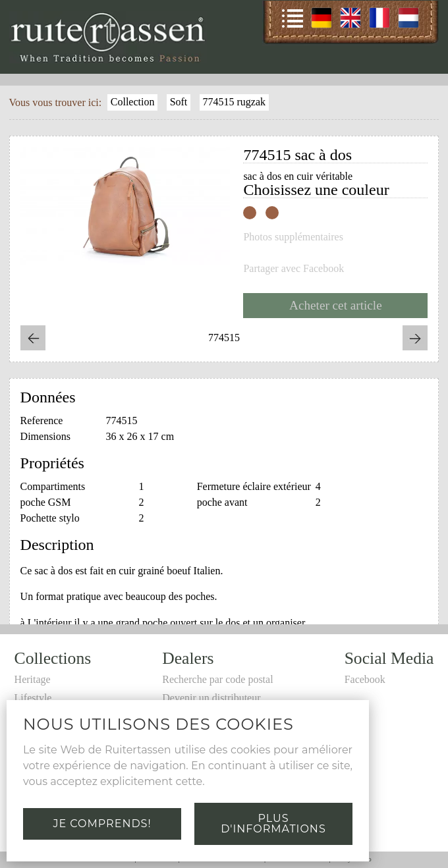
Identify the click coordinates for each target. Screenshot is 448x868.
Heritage (33, 679)
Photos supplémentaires (293, 237)
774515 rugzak (234, 102)
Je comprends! (102, 824)
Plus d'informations (273, 824)
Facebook (365, 679)
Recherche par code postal (217, 679)
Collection (133, 102)
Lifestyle (33, 698)
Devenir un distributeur (211, 698)
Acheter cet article (336, 305)
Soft (179, 102)
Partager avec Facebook (294, 269)
